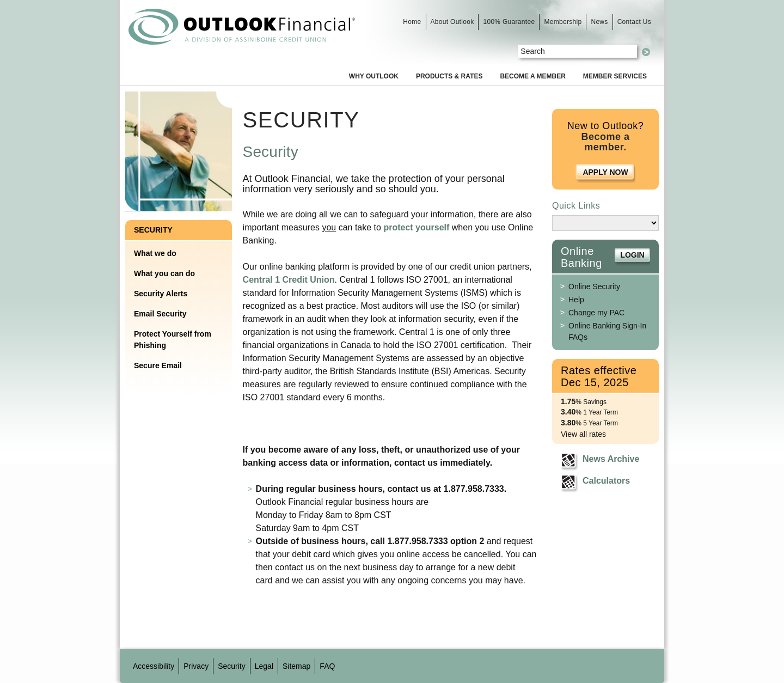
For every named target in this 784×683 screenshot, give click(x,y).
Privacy (196, 666)
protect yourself (416, 227)
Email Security (160, 314)
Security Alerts (161, 294)
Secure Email (158, 365)
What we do (155, 253)
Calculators (606, 481)
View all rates (583, 434)
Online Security (594, 286)
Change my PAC (596, 313)
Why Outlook (374, 76)
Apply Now (605, 172)
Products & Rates (449, 76)
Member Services (615, 76)
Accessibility (154, 666)
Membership (563, 22)
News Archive (611, 459)
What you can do (164, 273)
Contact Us (634, 22)
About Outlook (452, 22)
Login (632, 255)
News (599, 22)
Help (576, 300)
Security (153, 230)
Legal (264, 666)
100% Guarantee (509, 22)
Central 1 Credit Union (289, 280)
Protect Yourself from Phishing (173, 340)
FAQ (327, 666)
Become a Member (532, 76)
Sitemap (296, 666)
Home (412, 22)
